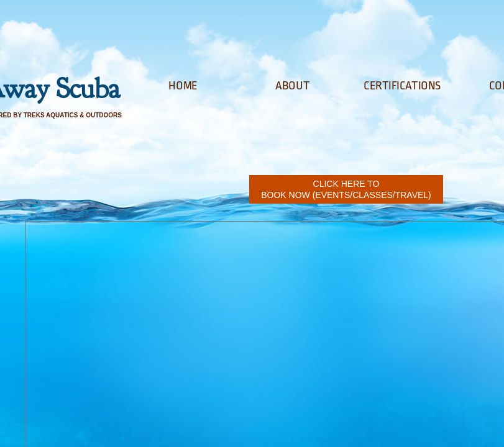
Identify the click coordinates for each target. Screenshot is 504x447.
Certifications (402, 86)
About (292, 86)
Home (183, 86)
